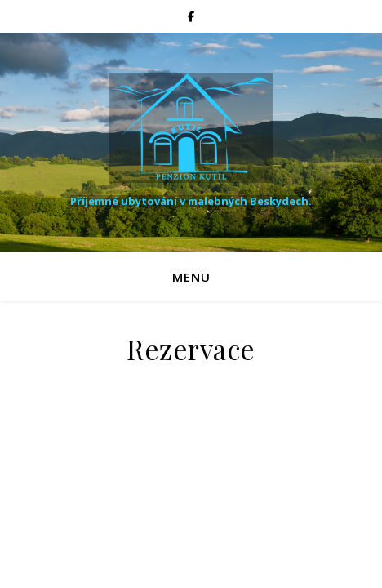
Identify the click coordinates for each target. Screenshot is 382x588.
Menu (191, 277)
